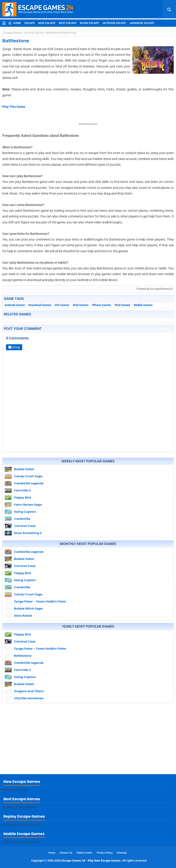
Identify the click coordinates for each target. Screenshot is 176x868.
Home (15, 23)
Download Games (40, 305)
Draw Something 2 (28, 533)
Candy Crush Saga (28, 476)
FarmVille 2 (22, 490)
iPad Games (81, 305)
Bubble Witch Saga (28, 609)
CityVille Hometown (29, 698)
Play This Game (14, 107)
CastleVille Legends (29, 483)
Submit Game (84, 853)
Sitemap (122, 853)
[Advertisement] (88, 740)
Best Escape (68, 23)
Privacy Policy (105, 853)
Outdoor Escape (114, 23)
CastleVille (22, 519)
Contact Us (66, 853)
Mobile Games (143, 305)
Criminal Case (25, 526)
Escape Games (13, 33)
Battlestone (23, 656)
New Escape (47, 23)
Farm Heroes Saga (28, 505)
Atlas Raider (23, 616)
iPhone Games (102, 305)
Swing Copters (25, 512)
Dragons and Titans (29, 691)
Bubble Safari (24, 469)
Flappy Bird (22, 498)
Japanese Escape (142, 23)
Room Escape (89, 23)
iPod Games (122, 305)
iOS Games (62, 305)
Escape (30, 23)
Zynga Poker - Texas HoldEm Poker (40, 601)
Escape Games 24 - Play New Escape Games (91, 861)
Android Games (34, 33)
